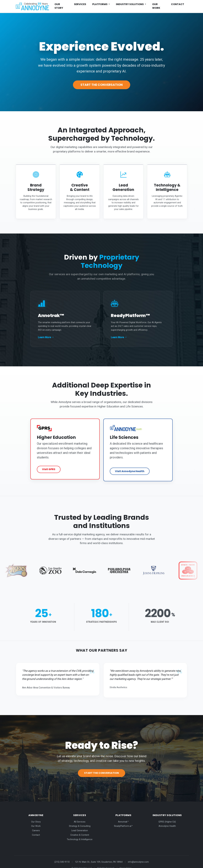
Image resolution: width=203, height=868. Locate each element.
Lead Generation (80, 824)
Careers (36, 824)
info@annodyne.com (138, 855)
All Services (80, 815)
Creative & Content (80, 828)
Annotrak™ (123, 815)
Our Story (59, 6)
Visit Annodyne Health (130, 466)
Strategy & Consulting (80, 819)
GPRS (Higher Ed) (167, 815)
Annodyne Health (167, 819)
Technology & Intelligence (80, 833)
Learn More (46, 334)
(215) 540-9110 (62, 855)
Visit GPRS (49, 466)
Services (80, 4)
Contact (178, 4)
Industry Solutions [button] (130, 4)
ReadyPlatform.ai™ (123, 819)
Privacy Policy (126, 861)
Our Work (156, 6)
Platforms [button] (100, 4)
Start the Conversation (102, 85)
